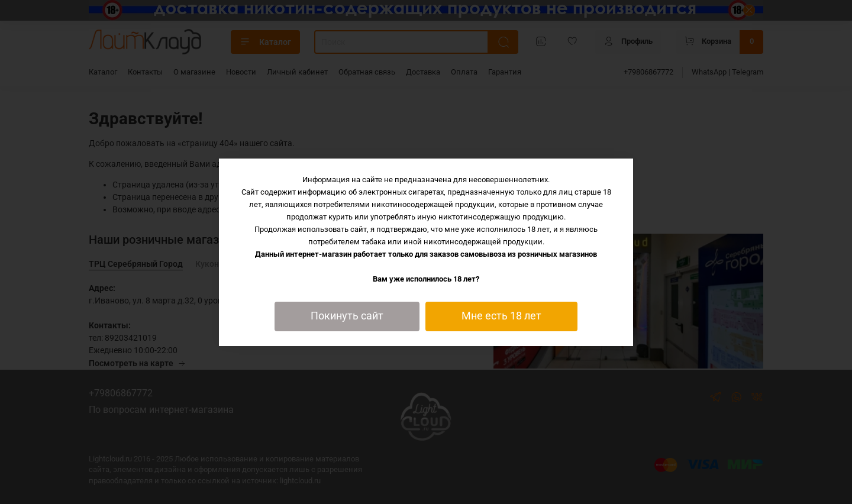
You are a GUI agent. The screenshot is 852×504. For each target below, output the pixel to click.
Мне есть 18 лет (501, 316)
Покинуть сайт (347, 316)
